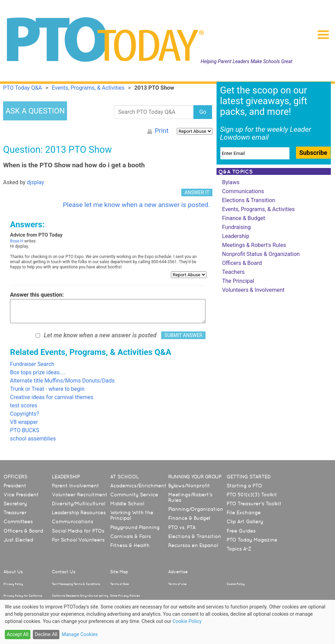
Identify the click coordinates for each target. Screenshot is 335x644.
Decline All (46, 634)
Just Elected (18, 540)
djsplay (36, 182)
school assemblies (33, 439)
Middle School (127, 504)
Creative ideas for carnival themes (52, 397)
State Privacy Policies (125, 596)
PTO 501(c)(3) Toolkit (252, 495)
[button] (320, 32)
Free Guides (241, 531)
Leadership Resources (79, 513)
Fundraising (236, 227)
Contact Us (64, 572)
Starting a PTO (244, 486)
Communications (243, 191)
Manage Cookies (80, 634)
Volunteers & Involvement (253, 290)
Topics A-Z (239, 549)
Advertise (178, 572)
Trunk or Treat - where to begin (47, 389)
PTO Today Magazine (252, 540)
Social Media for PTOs (78, 531)
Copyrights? (25, 414)
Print (162, 131)
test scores (24, 405)
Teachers (233, 272)
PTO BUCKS (25, 430)
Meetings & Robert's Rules (254, 245)
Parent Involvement (75, 486)
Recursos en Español (193, 545)
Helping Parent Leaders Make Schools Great (247, 61)
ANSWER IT (197, 192)
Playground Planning (135, 527)
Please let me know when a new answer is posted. (136, 205)
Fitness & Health (130, 545)
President (15, 486)
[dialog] (167, 622)
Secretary (15, 504)
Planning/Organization (196, 509)
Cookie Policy (236, 584)
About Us (13, 572)
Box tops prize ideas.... (38, 372)
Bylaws (231, 182)
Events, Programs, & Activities (259, 209)
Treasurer (15, 513)
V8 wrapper (24, 422)
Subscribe (313, 153)
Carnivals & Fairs (131, 536)
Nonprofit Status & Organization (261, 254)
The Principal (238, 281)
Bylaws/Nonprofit (189, 486)
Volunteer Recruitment (80, 495)
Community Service (134, 495)
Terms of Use (177, 584)
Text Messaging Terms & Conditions (76, 584)
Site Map (119, 572)
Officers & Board (242, 263)
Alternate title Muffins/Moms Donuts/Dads (62, 381)
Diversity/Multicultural (78, 504)
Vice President (21, 495)
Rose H (17, 241)
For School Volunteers (78, 540)
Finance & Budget (243, 218)
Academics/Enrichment (138, 486)
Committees (18, 522)
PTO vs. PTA (182, 527)
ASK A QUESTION (35, 111)
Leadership (236, 236)
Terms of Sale (119, 584)
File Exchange (244, 513)
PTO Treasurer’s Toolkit (254, 504)
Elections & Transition (249, 200)
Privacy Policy (13, 584)
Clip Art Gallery (245, 522)
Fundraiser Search (32, 364)
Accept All (18, 634)
